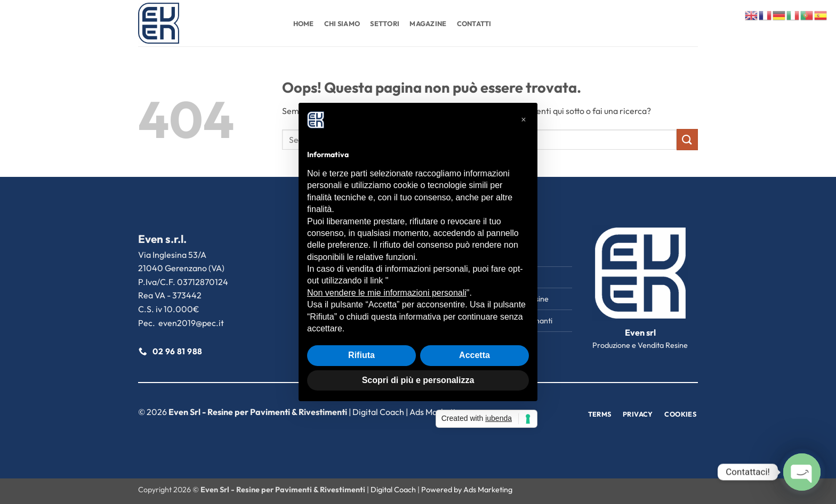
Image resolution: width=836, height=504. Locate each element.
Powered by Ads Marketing (467, 490)
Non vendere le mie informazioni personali (387, 293)
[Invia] (687, 139)
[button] (524, 120)
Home (304, 23)
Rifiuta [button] (361, 355)
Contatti (474, 23)
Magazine (428, 23)
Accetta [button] (475, 355)
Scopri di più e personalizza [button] (418, 380)
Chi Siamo (342, 23)
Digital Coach (378, 412)
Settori (385, 23)
